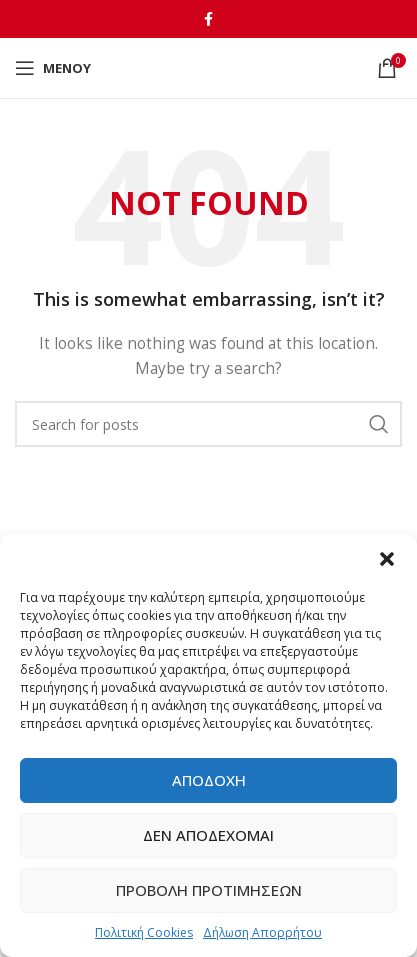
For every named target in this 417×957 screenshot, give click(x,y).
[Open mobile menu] (53, 68)
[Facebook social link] (208, 19)
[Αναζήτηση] (208, 424)
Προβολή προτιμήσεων (209, 890)
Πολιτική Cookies (144, 932)
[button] (387, 559)
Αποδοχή (209, 780)
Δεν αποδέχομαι (208, 835)
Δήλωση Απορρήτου (262, 932)
